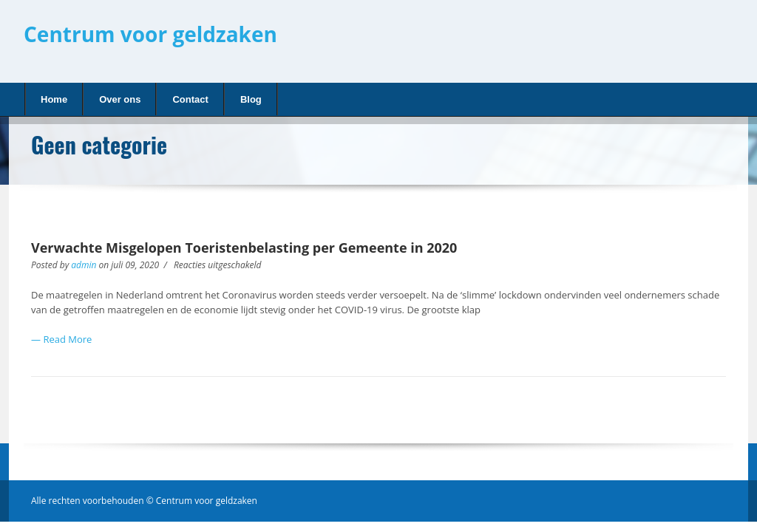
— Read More (61, 339)
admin (84, 265)
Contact (190, 99)
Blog (247, 99)
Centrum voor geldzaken (150, 34)
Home (50, 99)
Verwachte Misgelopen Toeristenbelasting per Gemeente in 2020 (244, 248)
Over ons (120, 99)
